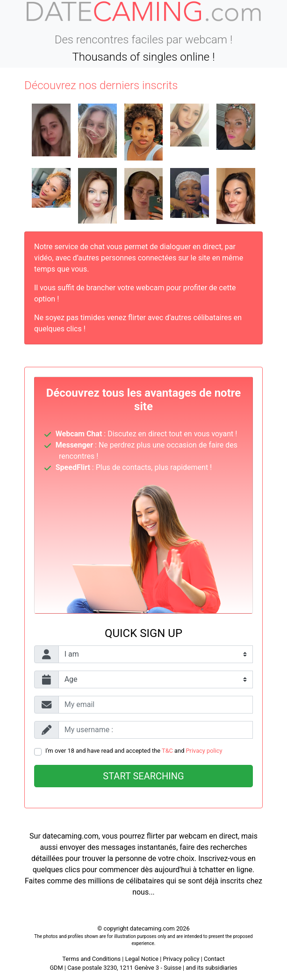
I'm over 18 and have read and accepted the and (134, 751)
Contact (214, 959)
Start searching (143, 776)
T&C (167, 751)
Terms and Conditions (91, 959)
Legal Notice (143, 959)
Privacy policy (204, 751)
